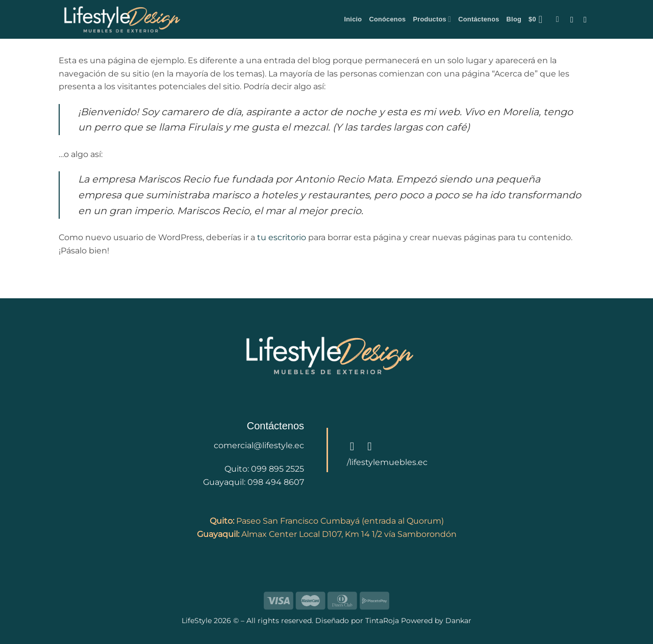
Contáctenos (479, 19)
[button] (539, 19)
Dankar (457, 621)
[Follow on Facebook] (574, 19)
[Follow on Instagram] (588, 19)
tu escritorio (282, 237)
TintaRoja (382, 621)
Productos (432, 19)
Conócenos (387, 19)
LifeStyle (198, 621)
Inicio (353, 19)
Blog (514, 19)
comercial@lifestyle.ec (259, 445)
